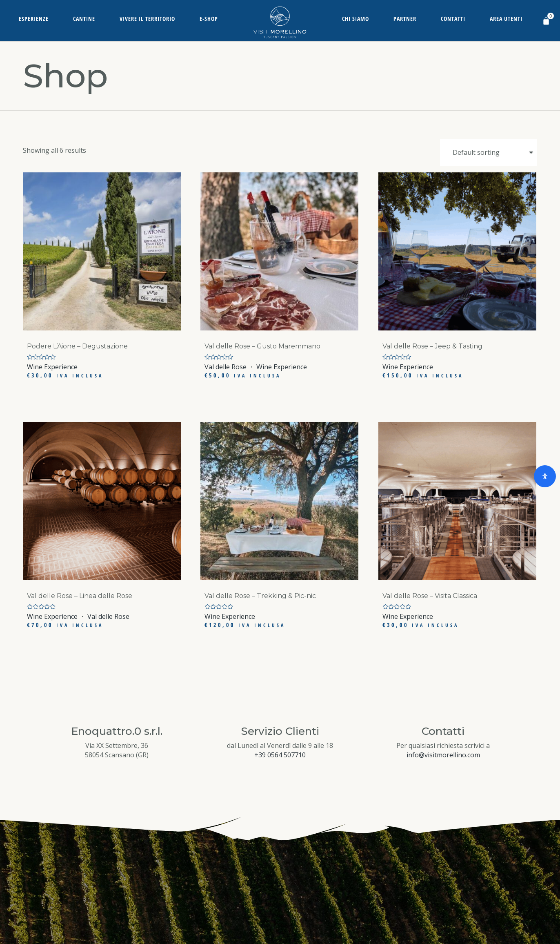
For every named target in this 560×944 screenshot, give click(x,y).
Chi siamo (356, 19)
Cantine (84, 19)
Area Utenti (506, 19)
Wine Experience (52, 367)
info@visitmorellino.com (443, 755)
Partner (405, 19)
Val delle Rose (226, 367)
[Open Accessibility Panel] (545, 476)
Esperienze (34, 19)
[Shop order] (489, 152)
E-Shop (209, 19)
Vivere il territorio (147, 19)
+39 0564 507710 (280, 755)
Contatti (453, 19)
